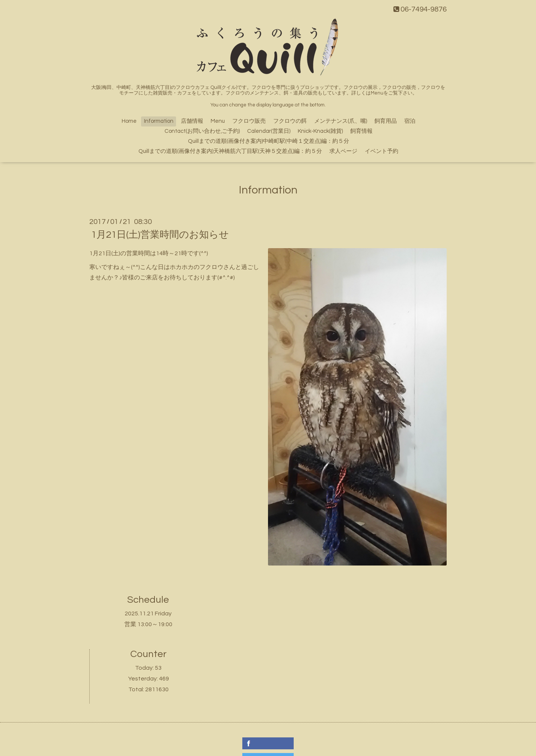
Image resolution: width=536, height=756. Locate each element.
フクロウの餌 (290, 121)
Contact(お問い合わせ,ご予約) (202, 131)
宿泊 (410, 121)
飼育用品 (386, 121)
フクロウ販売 (249, 121)
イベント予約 (382, 151)
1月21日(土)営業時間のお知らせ (160, 235)
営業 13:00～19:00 (148, 624)
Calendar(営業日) (269, 131)
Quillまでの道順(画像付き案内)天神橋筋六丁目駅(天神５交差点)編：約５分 (230, 151)
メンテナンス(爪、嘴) (341, 121)
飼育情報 (361, 131)
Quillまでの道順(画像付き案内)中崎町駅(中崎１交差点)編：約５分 (269, 141)
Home (129, 121)
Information (159, 121)
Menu (218, 121)
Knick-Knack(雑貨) (320, 131)
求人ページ (343, 151)
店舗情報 (192, 121)
